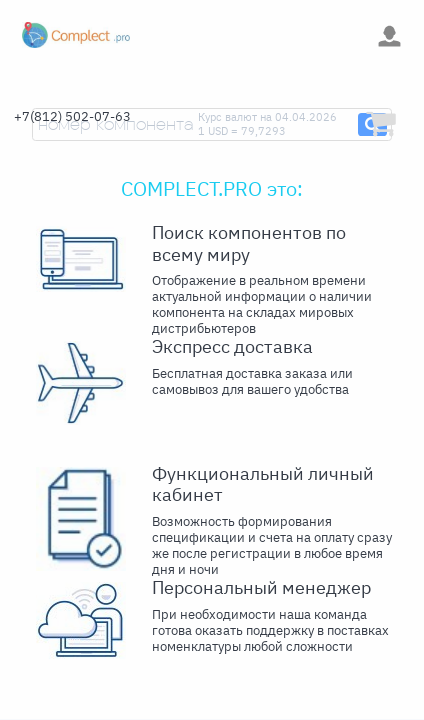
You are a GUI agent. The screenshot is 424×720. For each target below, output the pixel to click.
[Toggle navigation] (168, 35)
